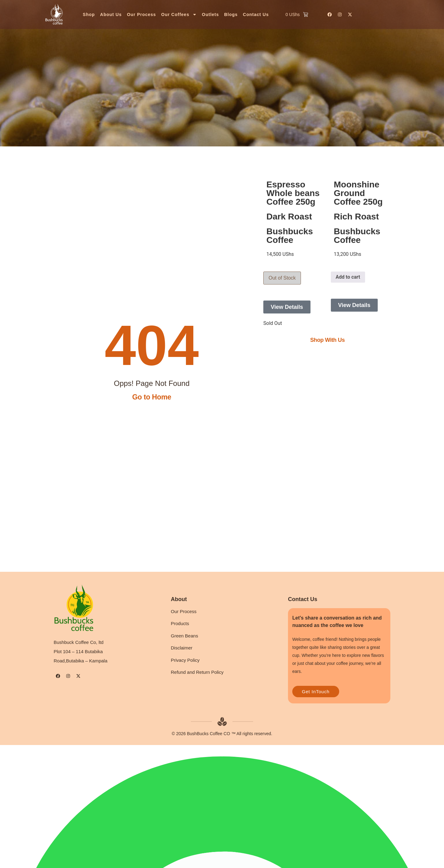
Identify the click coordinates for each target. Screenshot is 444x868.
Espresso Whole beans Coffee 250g (293, 193)
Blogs (231, 14)
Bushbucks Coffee (290, 236)
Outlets (210, 14)
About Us (111, 14)
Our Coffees (179, 14)
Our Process (142, 14)
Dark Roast (289, 217)
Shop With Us (327, 340)
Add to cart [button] (348, 277)
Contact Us (256, 14)
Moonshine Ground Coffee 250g (358, 193)
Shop (89, 14)
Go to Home (152, 397)
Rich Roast (356, 217)
